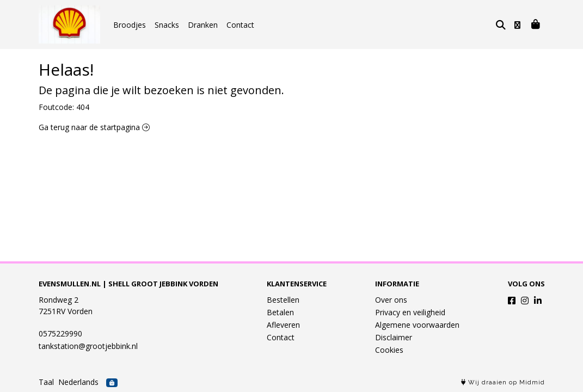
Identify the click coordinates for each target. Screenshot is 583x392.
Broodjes (130, 25)
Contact (240, 25)
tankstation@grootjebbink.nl (88, 346)
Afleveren (283, 325)
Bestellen (283, 300)
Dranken (203, 25)
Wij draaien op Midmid (503, 382)
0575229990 (60, 333)
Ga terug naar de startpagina (94, 127)
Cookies (389, 350)
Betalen (280, 312)
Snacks (167, 25)
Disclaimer (394, 337)
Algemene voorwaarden (417, 325)
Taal (46, 382)
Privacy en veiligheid (410, 312)
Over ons (391, 300)
